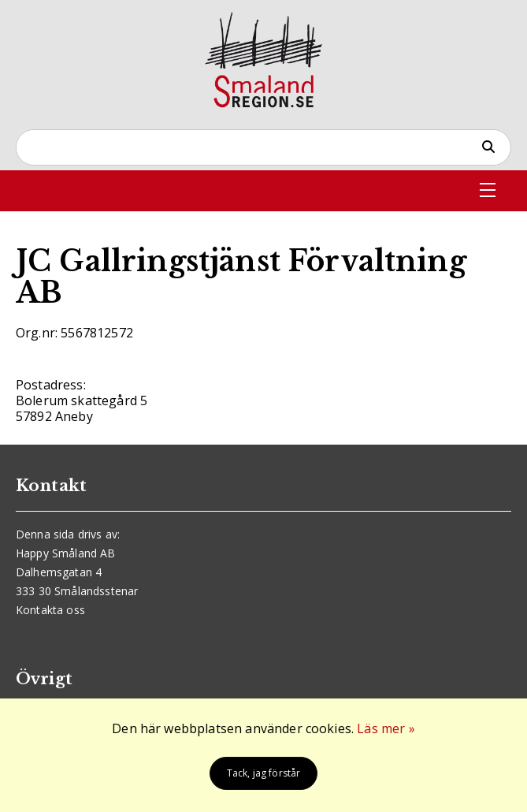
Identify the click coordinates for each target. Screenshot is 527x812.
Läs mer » (386, 728)
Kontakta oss (50, 610)
